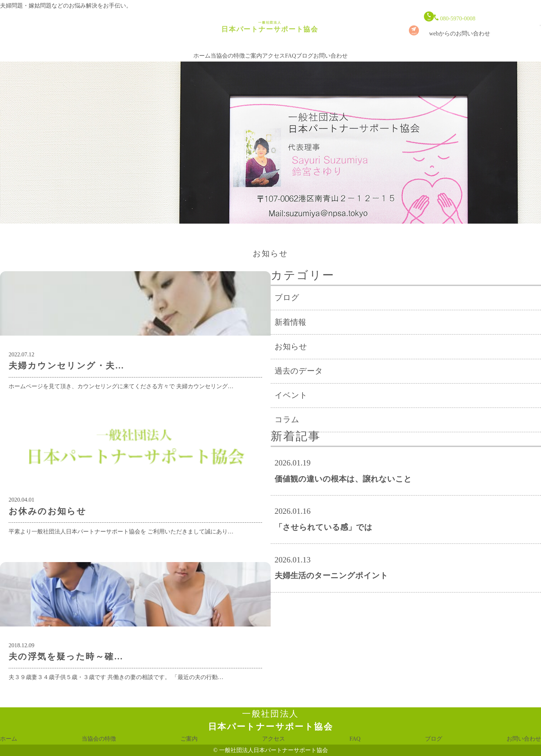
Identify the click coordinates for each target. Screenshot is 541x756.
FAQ (291, 49)
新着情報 (290, 322)
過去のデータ (299, 371)
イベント (291, 395)
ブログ (305, 49)
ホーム (202, 49)
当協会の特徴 (228, 49)
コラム (287, 420)
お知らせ (291, 347)
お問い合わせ (330, 49)
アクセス (274, 49)
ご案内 (253, 49)
